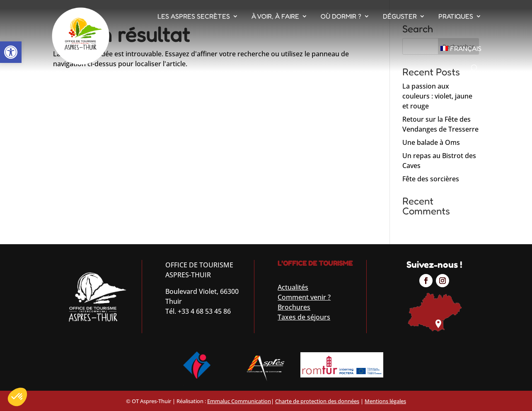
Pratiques (456, 16)
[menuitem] (461, 48)
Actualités (293, 287)
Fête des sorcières (431, 179)
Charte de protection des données (317, 401)
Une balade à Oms (431, 142)
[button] (11, 52)
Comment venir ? (304, 297)
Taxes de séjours (304, 317)
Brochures (294, 307)
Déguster (400, 16)
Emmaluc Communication (239, 401)
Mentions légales (385, 401)
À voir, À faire (275, 16)
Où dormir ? (341, 16)
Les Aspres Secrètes (194, 16)
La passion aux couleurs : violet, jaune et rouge (437, 96)
